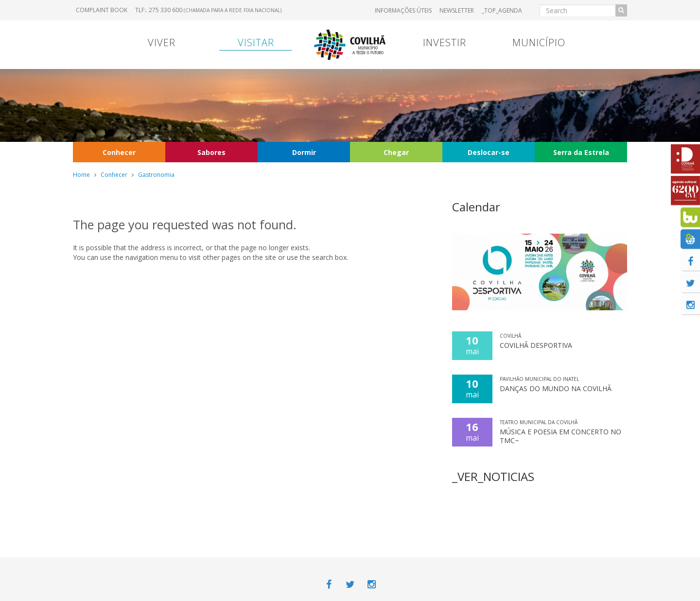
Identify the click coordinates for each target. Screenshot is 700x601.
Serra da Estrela (581, 152)
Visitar (256, 43)
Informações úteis (403, 10)
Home (81, 175)
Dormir (304, 152)
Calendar (476, 207)
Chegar (396, 152)
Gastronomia (156, 175)
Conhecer (119, 152)
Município (539, 43)
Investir (445, 43)
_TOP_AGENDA (502, 10)
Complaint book (102, 10)
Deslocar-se (489, 152)
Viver (162, 43)
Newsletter (457, 10)
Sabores (211, 152)
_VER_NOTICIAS (493, 476)
